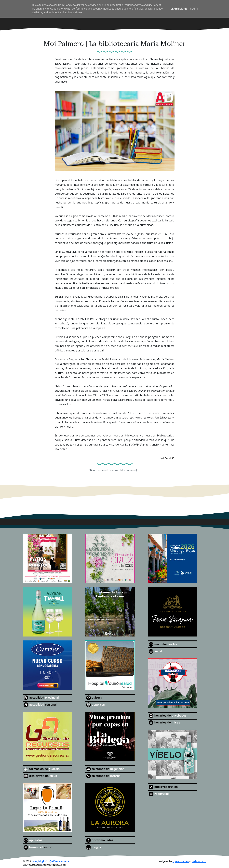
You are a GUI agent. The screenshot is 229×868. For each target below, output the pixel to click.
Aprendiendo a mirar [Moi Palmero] (115, 470)
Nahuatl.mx (199, 861)
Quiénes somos (59, 861)
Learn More (179, 9)
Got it (194, 9)
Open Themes (181, 861)
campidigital (39, 861)
